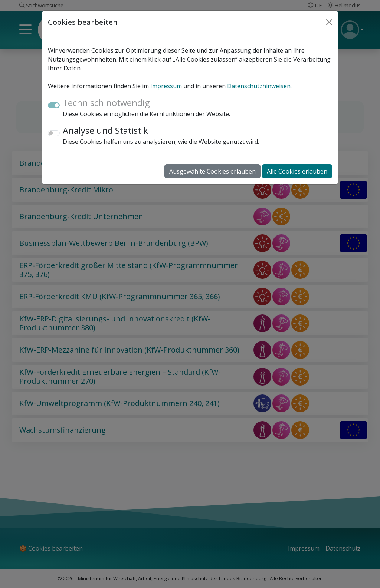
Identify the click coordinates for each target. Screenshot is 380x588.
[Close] (329, 22)
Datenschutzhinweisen (259, 86)
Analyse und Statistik (105, 131)
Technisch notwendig (106, 103)
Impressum (166, 86)
